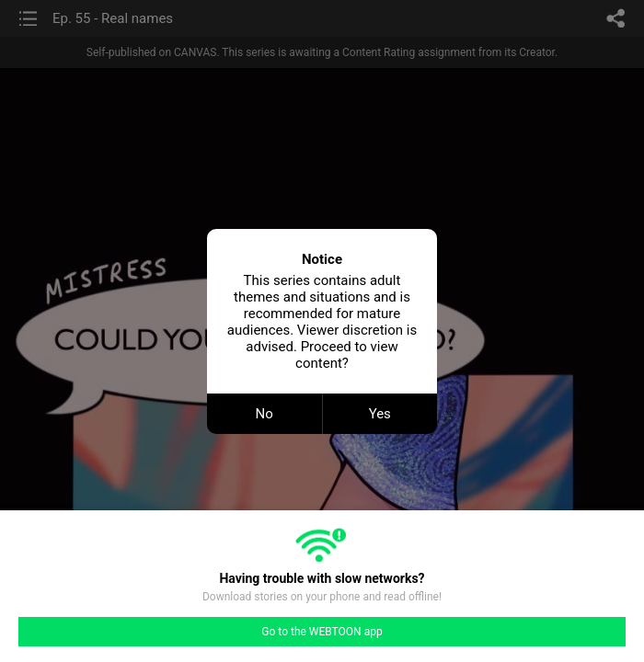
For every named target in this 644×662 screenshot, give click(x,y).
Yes (380, 414)
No (264, 414)
